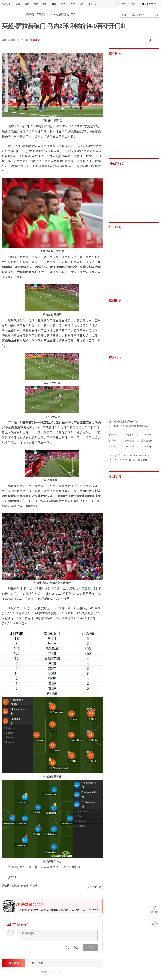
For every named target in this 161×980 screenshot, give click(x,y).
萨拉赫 (34, 886)
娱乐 (45, 4)
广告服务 (129, 435)
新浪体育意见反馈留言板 (126, 421)
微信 (122, 40)
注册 (133, 4)
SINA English (148, 447)
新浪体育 (30, 14)
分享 (133, 40)
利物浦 (25, 886)
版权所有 (143, 460)
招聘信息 (129, 441)
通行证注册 (147, 441)
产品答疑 (113, 447)
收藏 (101, 40)
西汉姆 (15, 886)
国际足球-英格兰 (45, 14)
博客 (63, 4)
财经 (36, 4)
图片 (72, 4)
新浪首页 (6, 4)
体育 (27, 4)
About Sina (147, 435)
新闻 (18, 4)
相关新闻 (14, 963)
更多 (93, 4)
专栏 (81, 4)
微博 (112, 40)
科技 (54, 4)
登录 (67, 947)
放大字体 (91, 40)
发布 (91, 947)
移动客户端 (149, 4)
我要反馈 (97, 887)
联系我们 (113, 441)
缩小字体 (80, 40)
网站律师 (129, 447)
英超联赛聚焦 (62, 14)
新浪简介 (113, 435)
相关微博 (37, 963)
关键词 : (7, 886)
